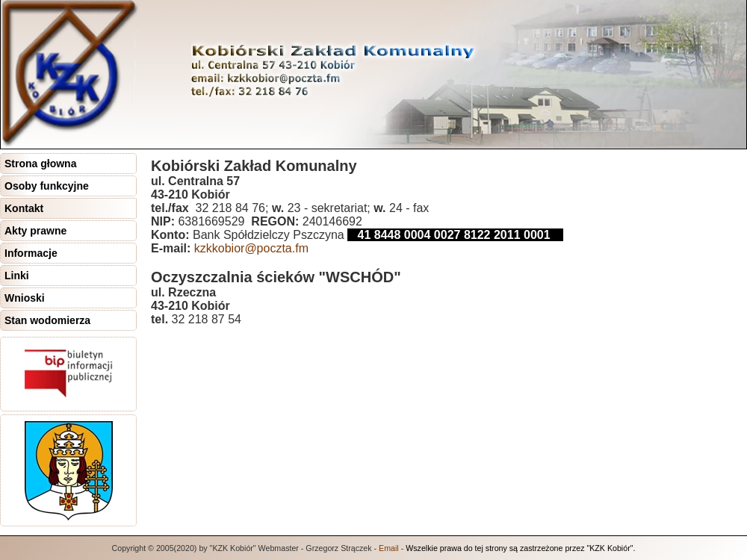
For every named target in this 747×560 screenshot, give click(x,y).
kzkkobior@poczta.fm (251, 248)
